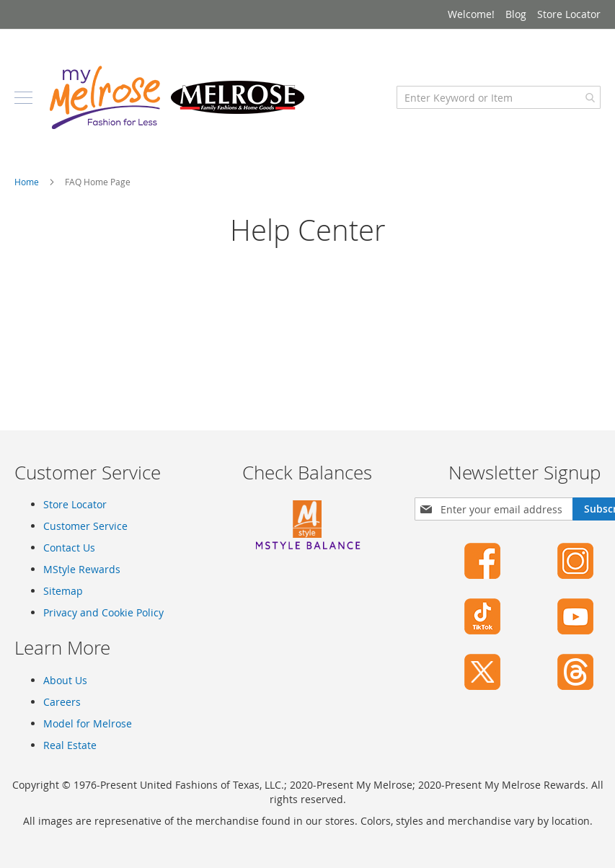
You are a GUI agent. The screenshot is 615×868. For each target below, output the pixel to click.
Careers (62, 702)
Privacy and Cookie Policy (103, 612)
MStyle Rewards (82, 569)
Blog (516, 14)
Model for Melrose (88, 723)
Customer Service (85, 526)
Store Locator (569, 14)
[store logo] (177, 97)
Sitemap (63, 591)
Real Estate (70, 745)
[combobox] (499, 97)
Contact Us (69, 548)
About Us (65, 680)
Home (28, 182)
